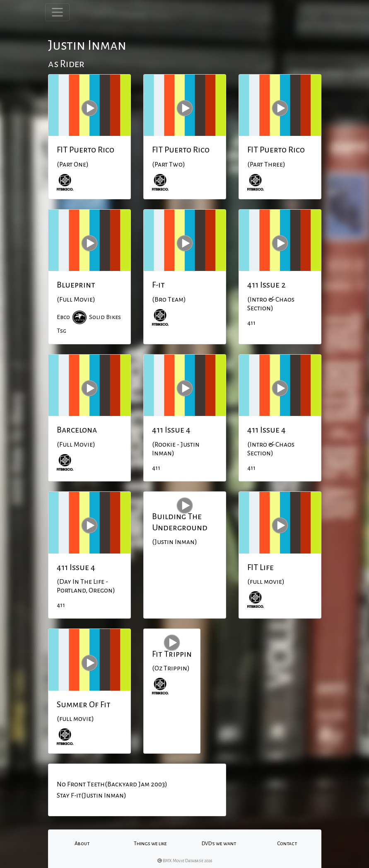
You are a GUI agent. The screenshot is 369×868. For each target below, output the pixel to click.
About (82, 844)
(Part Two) (169, 164)
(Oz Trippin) (171, 668)
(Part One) (73, 164)
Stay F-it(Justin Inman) (92, 795)
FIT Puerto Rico (86, 150)
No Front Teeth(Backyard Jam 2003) (112, 784)
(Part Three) (266, 164)
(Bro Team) (169, 300)
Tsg (61, 331)
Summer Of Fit (84, 704)
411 (251, 323)
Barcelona (77, 430)
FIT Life (260, 567)
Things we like (150, 844)
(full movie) (266, 582)
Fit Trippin (172, 654)
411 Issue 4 (171, 430)
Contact (287, 844)
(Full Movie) (76, 300)
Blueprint (76, 285)
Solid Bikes (105, 317)
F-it (158, 285)
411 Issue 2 (266, 285)
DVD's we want (219, 844)
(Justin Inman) (175, 542)
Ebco (63, 317)
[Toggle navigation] (57, 12)
